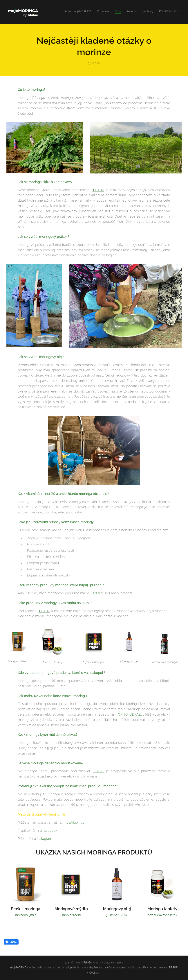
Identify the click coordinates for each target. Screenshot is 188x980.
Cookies (94, 973)
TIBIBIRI (98, 190)
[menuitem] (153, 12)
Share (11, 942)
